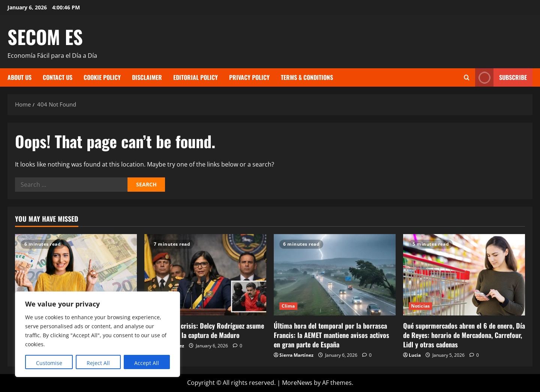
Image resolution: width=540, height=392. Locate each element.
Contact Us (58, 77)
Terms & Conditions (307, 77)
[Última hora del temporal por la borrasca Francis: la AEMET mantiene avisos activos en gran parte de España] (335, 275)
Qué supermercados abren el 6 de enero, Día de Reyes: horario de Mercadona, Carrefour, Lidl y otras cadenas (464, 335)
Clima (288, 306)
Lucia (415, 355)
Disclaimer (147, 77)
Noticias (420, 306)
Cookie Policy (102, 77)
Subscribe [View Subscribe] (501, 77)
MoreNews (297, 383)
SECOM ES (45, 36)
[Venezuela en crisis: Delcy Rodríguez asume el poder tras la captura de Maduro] (205, 275)
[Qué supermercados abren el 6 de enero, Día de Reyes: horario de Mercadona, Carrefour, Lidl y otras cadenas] (464, 275)
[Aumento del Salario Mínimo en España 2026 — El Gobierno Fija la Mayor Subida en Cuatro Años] (76, 275)
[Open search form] (467, 77)
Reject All (98, 363)
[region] (97, 334)
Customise (49, 363)
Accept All (147, 363)
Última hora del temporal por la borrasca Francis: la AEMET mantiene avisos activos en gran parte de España (331, 335)
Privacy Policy (249, 77)
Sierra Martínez (296, 355)
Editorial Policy (196, 77)
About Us (19, 77)
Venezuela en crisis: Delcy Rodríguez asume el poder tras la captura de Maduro (204, 330)
